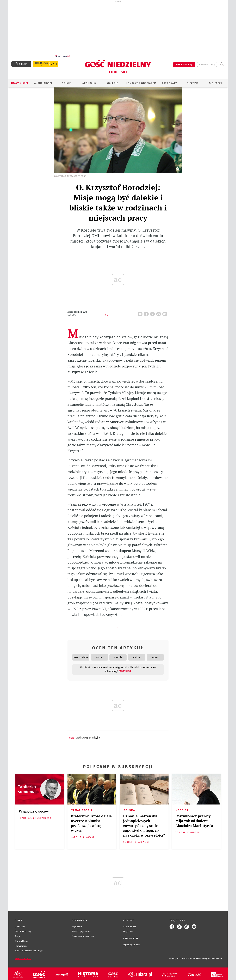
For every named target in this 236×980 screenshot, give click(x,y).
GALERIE (113, 81)
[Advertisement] (118, 29)
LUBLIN (79, 736)
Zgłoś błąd (23, 957)
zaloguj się (207, 63)
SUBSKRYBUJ (184, 63)
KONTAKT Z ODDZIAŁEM (141, 81)
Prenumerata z (41, 62)
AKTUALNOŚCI (43, 81)
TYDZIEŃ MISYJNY (92, 736)
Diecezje (193, 81)
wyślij (165, 311)
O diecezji (216, 81)
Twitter (153, 311)
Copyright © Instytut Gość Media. (184, 957)
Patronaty (170, 81)
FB (147, 311)
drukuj (159, 311)
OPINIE (66, 81)
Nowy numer (20, 81)
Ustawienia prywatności (83, 934)
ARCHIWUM (89, 81)
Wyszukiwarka (222, 62)
